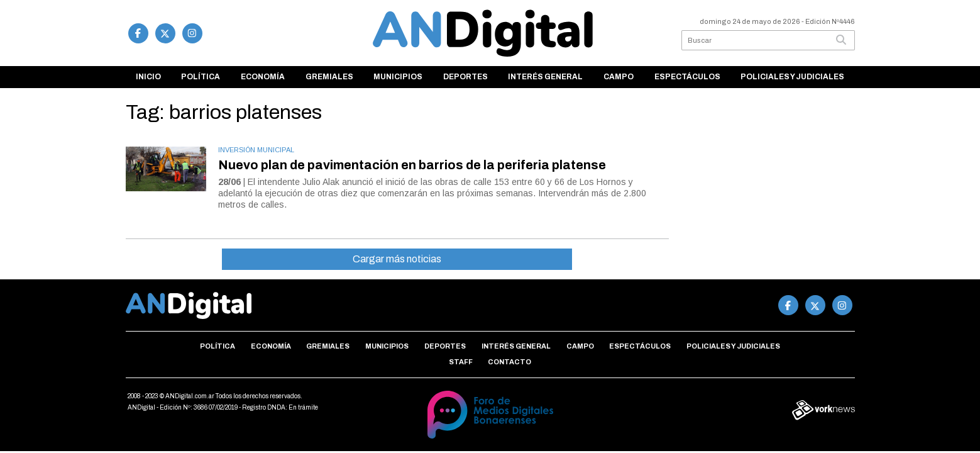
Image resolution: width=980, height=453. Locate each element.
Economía (263, 77)
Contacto (509, 362)
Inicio (148, 77)
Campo (619, 77)
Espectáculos (687, 77)
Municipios (398, 77)
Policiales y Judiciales (792, 77)
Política (201, 77)
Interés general (545, 77)
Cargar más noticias (397, 259)
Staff (461, 362)
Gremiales (329, 77)
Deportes (465, 77)
